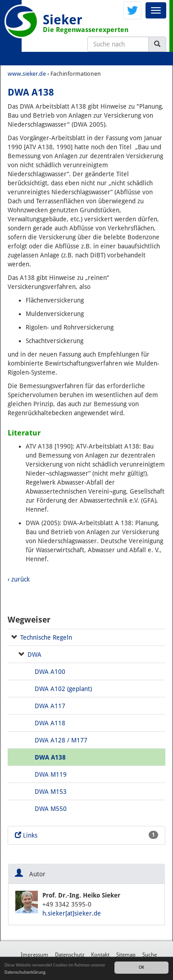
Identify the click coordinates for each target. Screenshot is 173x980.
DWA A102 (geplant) (63, 689)
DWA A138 (50, 757)
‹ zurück (19, 579)
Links (86, 835)
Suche (150, 955)
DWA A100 (50, 672)
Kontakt (100, 955)
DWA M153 (51, 792)
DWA (34, 655)
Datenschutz (70, 955)
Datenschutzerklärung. (25, 972)
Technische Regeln (46, 637)
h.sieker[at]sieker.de (72, 913)
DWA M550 (51, 809)
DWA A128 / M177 (61, 740)
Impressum (34, 955)
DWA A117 (50, 706)
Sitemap (126, 955)
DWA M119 (51, 774)
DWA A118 (50, 723)
